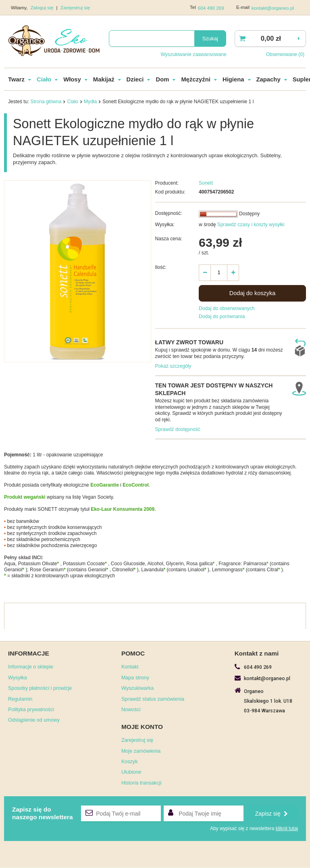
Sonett (206, 183)
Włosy (72, 80)
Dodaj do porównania (222, 317)
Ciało (44, 80)
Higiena (233, 80)
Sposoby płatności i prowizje (40, 689)
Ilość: (161, 268)
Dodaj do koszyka (253, 293)
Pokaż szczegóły (173, 366)
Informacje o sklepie (31, 667)
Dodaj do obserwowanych (227, 309)
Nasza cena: (169, 239)
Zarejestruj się (75, 7)
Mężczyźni (196, 80)
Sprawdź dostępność (178, 430)
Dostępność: (169, 214)
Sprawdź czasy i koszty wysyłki (250, 225)
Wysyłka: (165, 225)
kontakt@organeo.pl (273, 8)
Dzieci (135, 80)
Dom (162, 80)
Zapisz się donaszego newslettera (43, 813)
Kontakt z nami (257, 654)
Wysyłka (18, 678)
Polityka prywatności (31, 710)
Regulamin (20, 699)
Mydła (90, 102)
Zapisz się (272, 814)
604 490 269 (211, 8)
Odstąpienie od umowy (34, 720)
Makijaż (104, 80)
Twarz (16, 80)
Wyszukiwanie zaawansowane (193, 54)
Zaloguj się (43, 7)
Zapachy (268, 80)
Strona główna (46, 102)
